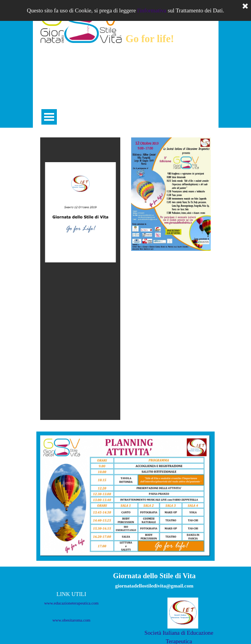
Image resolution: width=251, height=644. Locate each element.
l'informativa (152, 10)
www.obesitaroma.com (71, 620)
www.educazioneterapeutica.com (71, 603)
